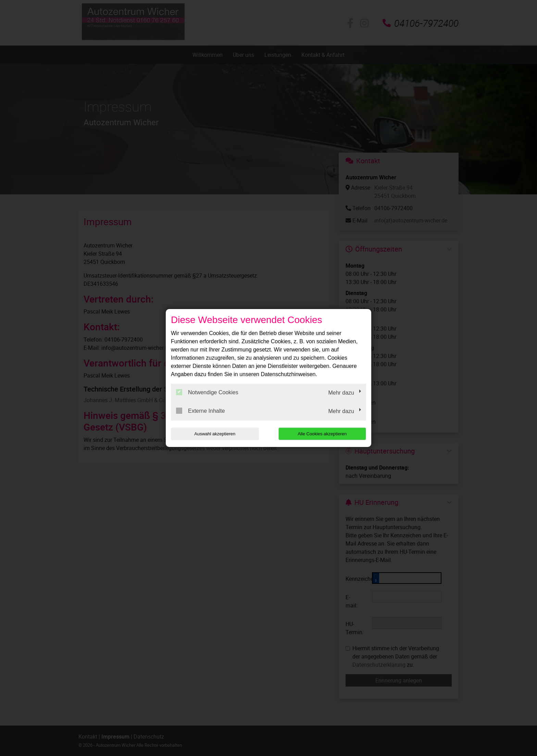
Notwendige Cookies (207, 392)
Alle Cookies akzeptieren (322, 434)
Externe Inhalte (201, 411)
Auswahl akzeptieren (215, 434)
